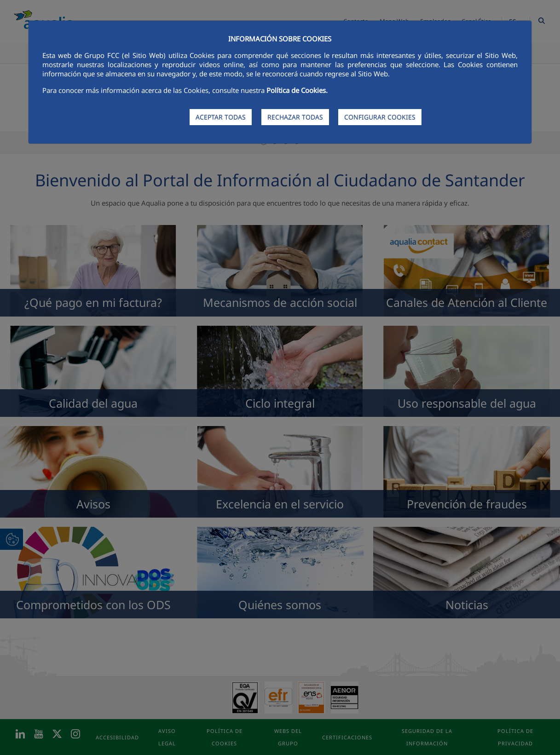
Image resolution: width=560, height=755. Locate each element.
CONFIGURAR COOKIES (380, 117)
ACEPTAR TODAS (221, 117)
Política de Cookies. (297, 90)
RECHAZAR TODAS (295, 117)
